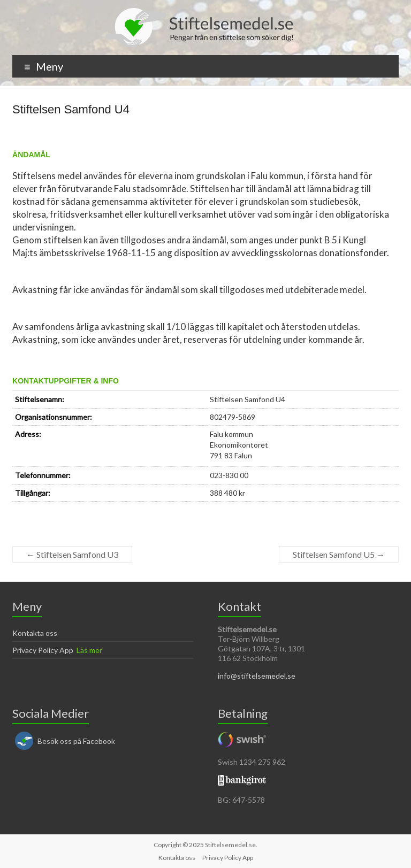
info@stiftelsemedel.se (257, 676)
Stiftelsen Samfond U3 (72, 554)
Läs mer (89, 650)
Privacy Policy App (43, 650)
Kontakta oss (35, 633)
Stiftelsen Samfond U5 (339, 554)
